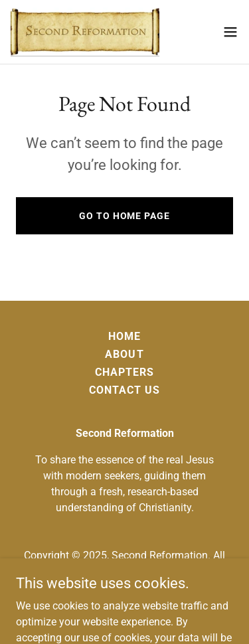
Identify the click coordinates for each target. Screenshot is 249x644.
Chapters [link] (124, 372)
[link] (85, 32)
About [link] (124, 354)
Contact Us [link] (124, 390)
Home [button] (124, 336)
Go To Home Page (124, 216)
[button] (230, 32)
